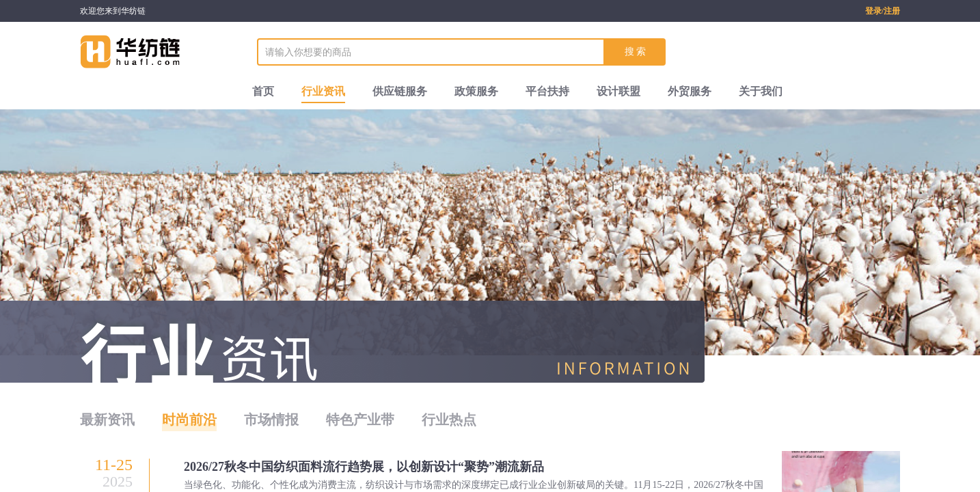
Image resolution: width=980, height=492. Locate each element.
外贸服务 (690, 91)
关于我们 (761, 91)
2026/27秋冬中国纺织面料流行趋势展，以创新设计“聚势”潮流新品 (364, 467)
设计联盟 (618, 91)
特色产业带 (360, 420)
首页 (263, 91)
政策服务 (476, 91)
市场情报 (271, 420)
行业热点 (449, 420)
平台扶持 (547, 91)
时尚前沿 (189, 420)
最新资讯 (107, 420)
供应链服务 (400, 91)
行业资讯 (323, 91)
